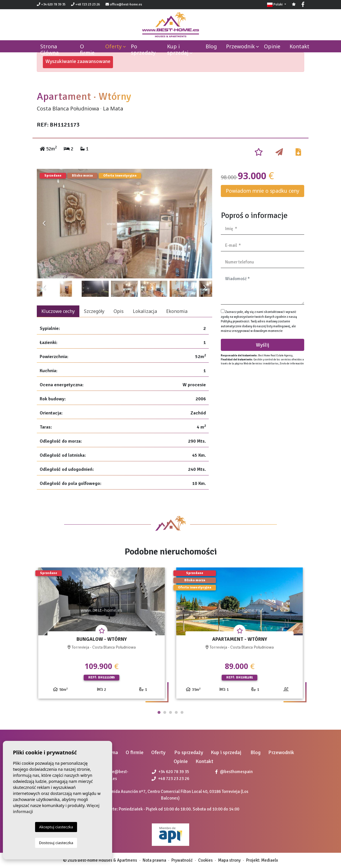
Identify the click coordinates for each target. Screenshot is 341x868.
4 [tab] (176, 712)
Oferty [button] (113, 46)
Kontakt (299, 46)
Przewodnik (240, 46)
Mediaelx (270, 860)
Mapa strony (229, 860)
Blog (211, 46)
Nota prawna (154, 860)
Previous (44, 224)
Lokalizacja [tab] (145, 311)
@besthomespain (234, 772)
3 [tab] (170, 712)
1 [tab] (159, 712)
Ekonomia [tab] (177, 311)
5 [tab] (182, 712)
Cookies (205, 860)
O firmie (87, 49)
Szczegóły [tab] (94, 311)
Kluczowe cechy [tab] (58, 311)
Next (205, 224)
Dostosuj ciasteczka (56, 843)
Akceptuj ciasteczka (56, 827)
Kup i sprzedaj (178, 49)
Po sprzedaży (143, 49)
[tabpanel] (101, 635)
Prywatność (182, 860)
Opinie (272, 46)
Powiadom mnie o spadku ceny (263, 191)
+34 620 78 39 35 (51, 4)
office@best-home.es (126, 4)
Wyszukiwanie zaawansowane (78, 61)
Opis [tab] (119, 311)
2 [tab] (165, 712)
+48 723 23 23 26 (85, 4)
